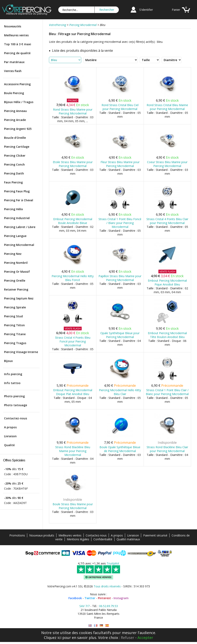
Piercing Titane (15, 334)
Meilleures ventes (16, 35)
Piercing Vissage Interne (21, 352)
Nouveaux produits (42, 535)
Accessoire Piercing (17, 84)
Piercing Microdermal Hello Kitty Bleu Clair (120, 392)
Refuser (128, 638)
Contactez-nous (16, 418)
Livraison (10, 436)
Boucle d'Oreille (15, 138)
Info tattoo (12, 383)
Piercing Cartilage (17, 147)
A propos (10, 427)
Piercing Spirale (15, 307)
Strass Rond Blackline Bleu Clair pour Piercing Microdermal (167, 449)
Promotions (17, 535)
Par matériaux (14, 62)
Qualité (9, 445)
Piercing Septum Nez (19, 298)
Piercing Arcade (15, 120)
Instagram (121, 598)
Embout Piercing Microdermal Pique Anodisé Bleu (167, 282)
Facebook (75, 598)
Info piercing (13, 374)
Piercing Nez (13, 254)
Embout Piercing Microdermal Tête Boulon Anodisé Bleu (167, 335)
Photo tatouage (16, 405)
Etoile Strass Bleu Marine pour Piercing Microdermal (73, 164)
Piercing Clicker (15, 156)
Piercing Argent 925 (18, 129)
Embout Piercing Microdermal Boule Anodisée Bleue (73, 221)
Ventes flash (13, 71)
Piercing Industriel (17, 218)
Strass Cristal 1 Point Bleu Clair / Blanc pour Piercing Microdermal (167, 392)
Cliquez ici (53, 638)
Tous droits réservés (107, 586)
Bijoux (8, 361)
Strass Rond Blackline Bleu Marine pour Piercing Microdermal (73, 451)
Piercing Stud (13, 316)
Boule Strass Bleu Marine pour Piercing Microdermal (73, 506)
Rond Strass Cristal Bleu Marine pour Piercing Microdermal (167, 107)
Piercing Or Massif (17, 272)
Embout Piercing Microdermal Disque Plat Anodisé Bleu (73, 392)
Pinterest (104, 598)
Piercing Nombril (16, 263)
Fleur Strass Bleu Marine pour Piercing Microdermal (120, 164)
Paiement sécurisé (155, 535)
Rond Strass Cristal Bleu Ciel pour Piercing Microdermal (120, 107)
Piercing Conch (14, 164)
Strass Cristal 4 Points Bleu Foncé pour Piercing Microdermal (73, 341)
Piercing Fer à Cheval (19, 200)
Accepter (145, 638)
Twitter (90, 598)
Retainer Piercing (16, 289)
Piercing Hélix (14, 209)
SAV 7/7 (84, 606)
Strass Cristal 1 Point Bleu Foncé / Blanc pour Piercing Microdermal (120, 223)
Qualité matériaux (128, 539)
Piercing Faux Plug (17, 191)
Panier (176, 10)
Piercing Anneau (15, 111)
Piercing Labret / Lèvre (20, 227)
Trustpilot (113, 563)
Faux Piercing (13, 182)
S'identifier (146, 10)
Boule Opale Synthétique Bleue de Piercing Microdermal (120, 449)
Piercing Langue (15, 236)
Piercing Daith (14, 173)
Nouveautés (13, 26)
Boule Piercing (14, 93)
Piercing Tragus (15, 343)
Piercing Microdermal (19, 245)
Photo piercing (14, 396)
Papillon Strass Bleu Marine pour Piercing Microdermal (120, 278)
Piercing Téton (14, 325)
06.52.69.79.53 (108, 606)
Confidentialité (103, 539)
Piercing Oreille (15, 281)
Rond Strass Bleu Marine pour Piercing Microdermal (73, 111)
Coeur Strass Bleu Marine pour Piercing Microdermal (167, 164)
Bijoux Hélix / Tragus (19, 102)
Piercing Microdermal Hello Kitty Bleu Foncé (73, 278)
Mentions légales (78, 539)
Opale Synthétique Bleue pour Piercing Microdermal (120, 335)
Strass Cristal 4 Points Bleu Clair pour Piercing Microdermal (167, 221)
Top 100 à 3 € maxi (18, 44)
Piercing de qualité (17, 53)
